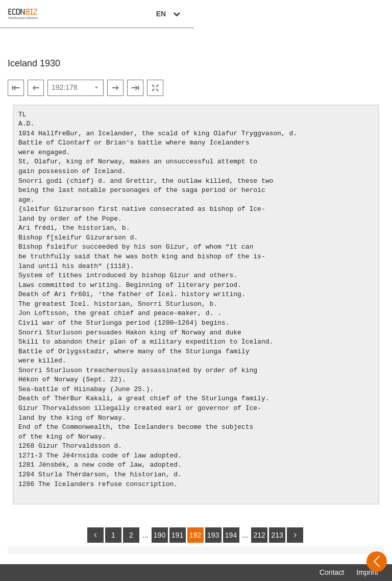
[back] (95, 535)
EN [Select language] (367, 14)
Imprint (367, 572)
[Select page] (76, 88)
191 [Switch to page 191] (177, 535)
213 (277, 535)
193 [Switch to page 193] (213, 535)
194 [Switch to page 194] (231, 535)
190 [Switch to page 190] (160, 535)
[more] (295, 535)
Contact (332, 572)
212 (259, 535)
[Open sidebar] (377, 562)
